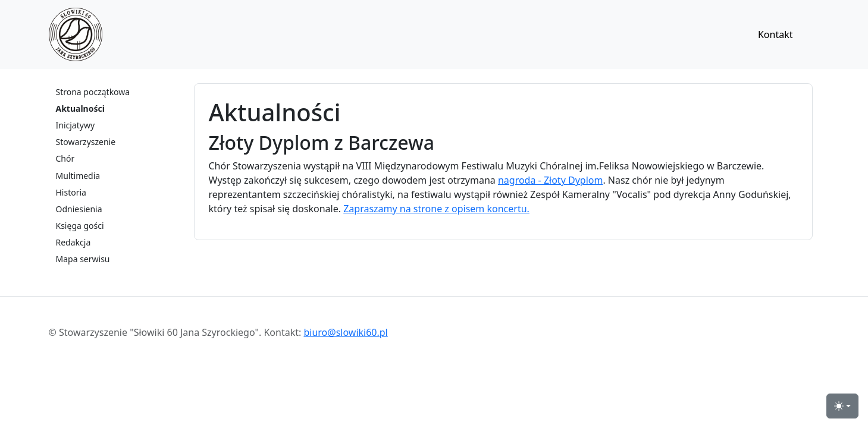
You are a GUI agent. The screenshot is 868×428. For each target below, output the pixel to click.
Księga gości (80, 226)
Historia (71, 192)
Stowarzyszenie (86, 142)
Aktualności (80, 108)
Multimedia (78, 176)
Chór (65, 158)
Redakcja (73, 242)
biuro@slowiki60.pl (345, 332)
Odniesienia (79, 209)
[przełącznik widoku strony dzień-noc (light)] (842, 406)
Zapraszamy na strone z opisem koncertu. (436, 209)
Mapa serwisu (83, 259)
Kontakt (775, 34)
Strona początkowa (93, 92)
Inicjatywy (76, 125)
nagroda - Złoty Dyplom (550, 180)
